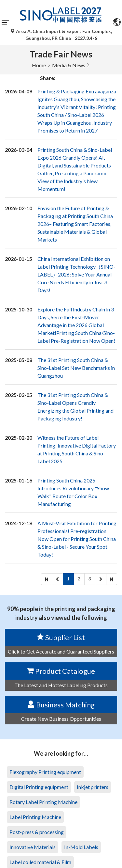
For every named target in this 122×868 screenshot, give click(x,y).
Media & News (69, 65)
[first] (47, 579)
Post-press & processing (37, 832)
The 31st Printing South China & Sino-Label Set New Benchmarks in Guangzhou (76, 368)
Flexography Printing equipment (45, 772)
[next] (101, 579)
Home (39, 65)
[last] (112, 579)
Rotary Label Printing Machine (43, 802)
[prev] (57, 579)
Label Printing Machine (35, 817)
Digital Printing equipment (39, 787)
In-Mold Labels (81, 847)
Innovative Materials (33, 847)
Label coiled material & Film (40, 862)
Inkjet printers (93, 787)
